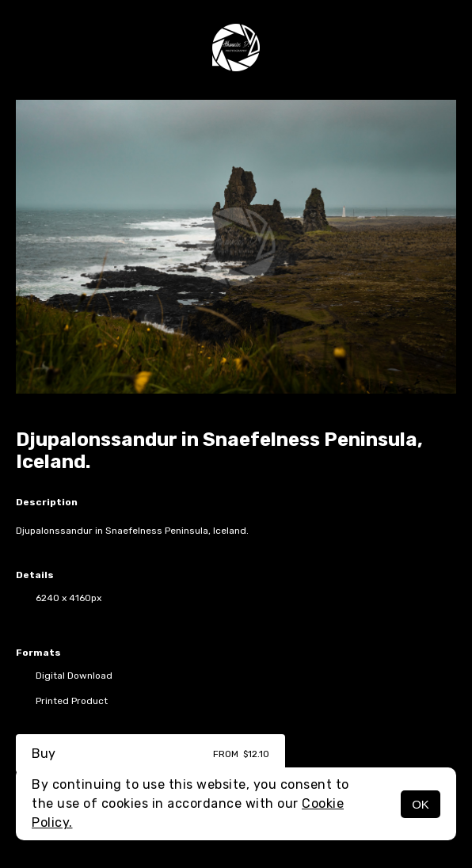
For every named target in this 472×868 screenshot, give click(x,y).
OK (421, 804)
